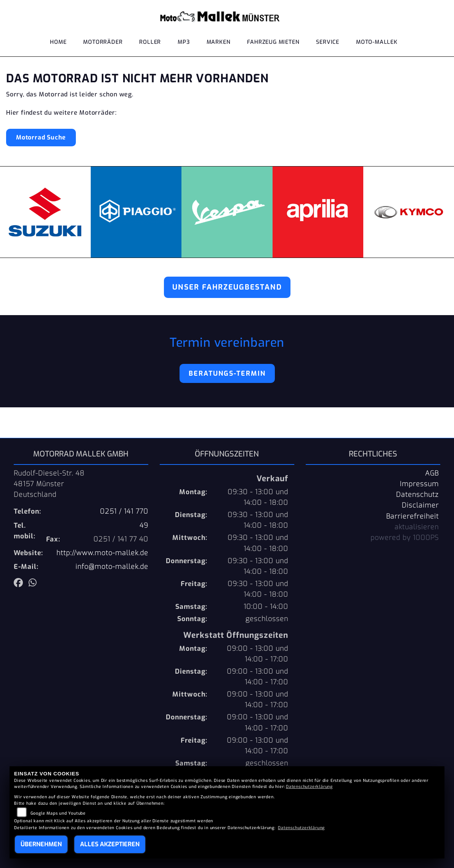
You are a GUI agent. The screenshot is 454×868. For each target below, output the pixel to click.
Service (328, 43)
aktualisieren (417, 527)
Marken (219, 43)
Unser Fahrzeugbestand (227, 287)
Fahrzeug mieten (273, 43)
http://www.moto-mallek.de (102, 553)
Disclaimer (420, 505)
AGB (432, 473)
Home (58, 43)
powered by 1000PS (405, 538)
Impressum (419, 484)
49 (144, 525)
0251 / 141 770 (124, 511)
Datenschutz (417, 495)
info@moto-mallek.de (112, 567)
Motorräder (103, 43)
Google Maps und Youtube (58, 813)
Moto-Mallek (377, 43)
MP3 (184, 43)
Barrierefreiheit (412, 516)
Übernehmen (41, 844)
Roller (150, 43)
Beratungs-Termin (227, 373)
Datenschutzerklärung (309, 787)
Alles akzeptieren (110, 844)
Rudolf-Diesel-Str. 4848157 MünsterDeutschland (49, 484)
